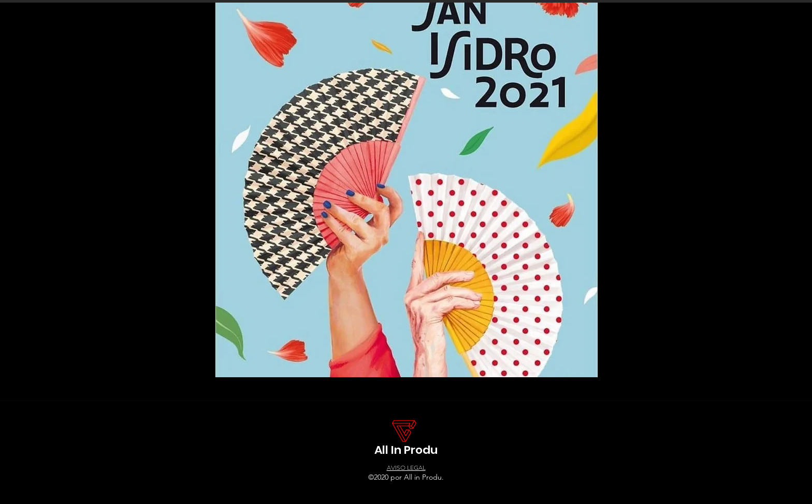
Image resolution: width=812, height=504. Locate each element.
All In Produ (406, 450)
